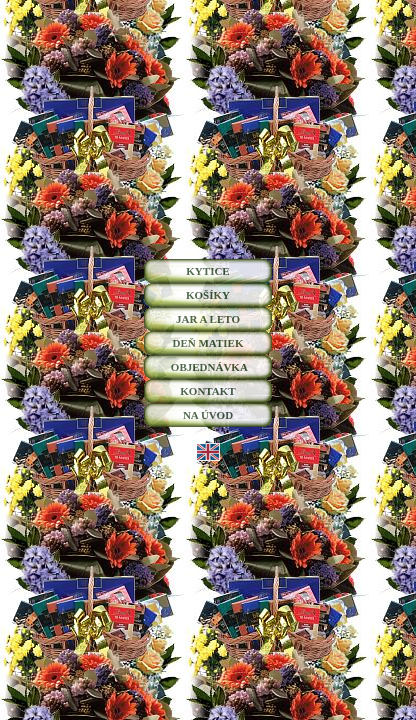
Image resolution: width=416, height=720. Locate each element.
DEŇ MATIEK (208, 343)
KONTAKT (207, 391)
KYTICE (207, 271)
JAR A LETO (208, 319)
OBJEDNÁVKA (208, 367)
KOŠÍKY (208, 295)
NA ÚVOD (208, 415)
